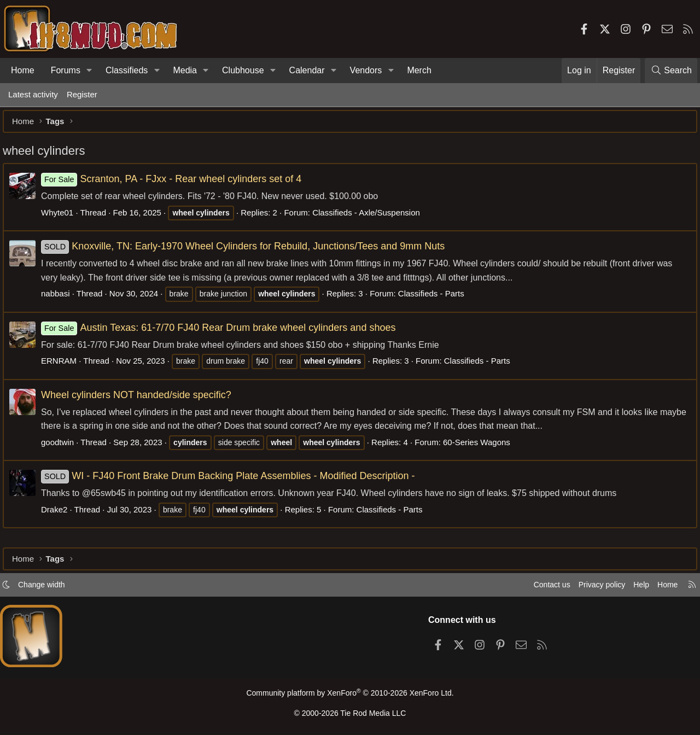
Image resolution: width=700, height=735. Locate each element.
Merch (419, 70)
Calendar (307, 70)
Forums (66, 70)
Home (23, 70)
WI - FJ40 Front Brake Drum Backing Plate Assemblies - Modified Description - (234, 481)
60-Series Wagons (482, 448)
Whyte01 (63, 218)
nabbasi (61, 299)
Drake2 (60, 515)
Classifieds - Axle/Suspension (372, 218)
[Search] (671, 71)
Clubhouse (243, 70)
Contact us (541, 587)
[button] (89, 71)
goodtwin (63, 448)
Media (185, 70)
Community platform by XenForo (350, 695)
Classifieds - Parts (437, 299)
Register (82, 94)
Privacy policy (594, 587)
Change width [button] (47, 587)
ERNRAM (64, 366)
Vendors (366, 70)
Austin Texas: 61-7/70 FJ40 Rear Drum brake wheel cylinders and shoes (224, 333)
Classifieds (127, 70)
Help (636, 587)
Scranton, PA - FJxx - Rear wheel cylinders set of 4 (177, 184)
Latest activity (33, 94)
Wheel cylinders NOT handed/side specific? (142, 400)
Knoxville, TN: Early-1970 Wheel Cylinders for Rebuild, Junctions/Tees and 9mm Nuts (248, 252)
